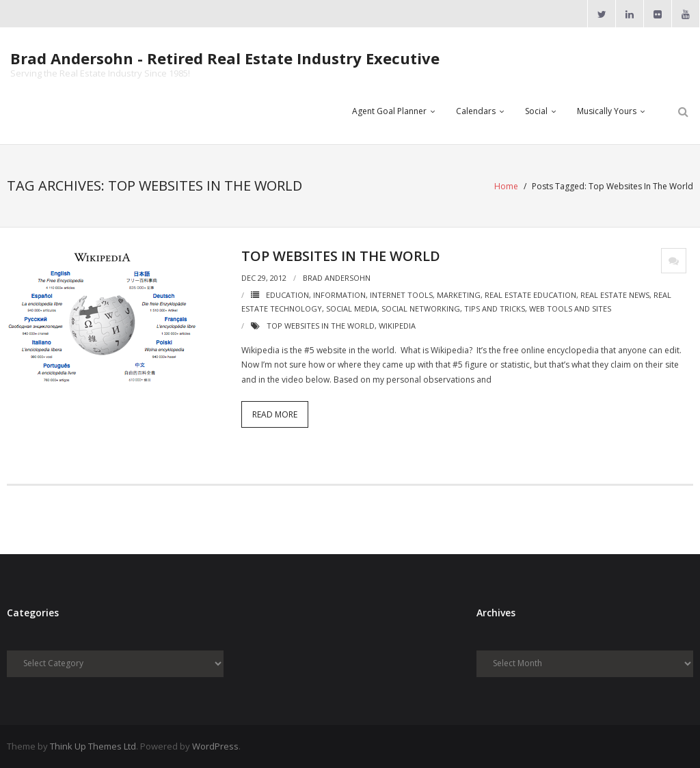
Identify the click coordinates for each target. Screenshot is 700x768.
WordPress (215, 746)
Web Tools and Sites (570, 308)
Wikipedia (397, 326)
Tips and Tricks (495, 308)
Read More (275, 414)
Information (339, 295)
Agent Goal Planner (389, 111)
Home (506, 186)
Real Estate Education (530, 295)
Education (287, 295)
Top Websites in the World (341, 256)
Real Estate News (615, 295)
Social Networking (421, 308)
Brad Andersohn (337, 278)
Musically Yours (607, 111)
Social (536, 111)
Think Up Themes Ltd (93, 746)
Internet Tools (401, 295)
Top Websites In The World (321, 326)
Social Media (352, 308)
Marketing (459, 295)
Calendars (476, 111)
